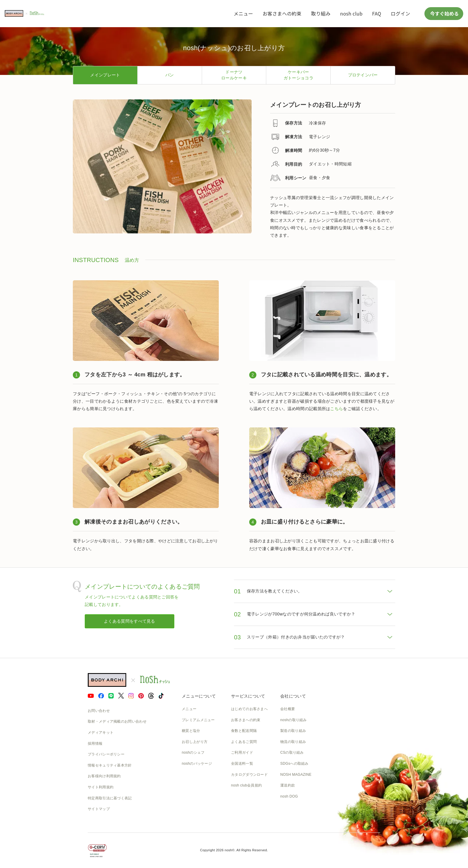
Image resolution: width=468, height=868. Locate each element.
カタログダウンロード (249, 775)
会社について (293, 696)
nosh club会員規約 (246, 785)
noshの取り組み (294, 720)
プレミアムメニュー (198, 720)
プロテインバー (363, 75)
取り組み (321, 13)
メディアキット (101, 732)
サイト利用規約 (101, 787)
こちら (337, 409)
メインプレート (105, 75)
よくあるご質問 (244, 742)
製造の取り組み (293, 731)
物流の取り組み (293, 742)
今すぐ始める (444, 13)
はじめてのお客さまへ (249, 709)
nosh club (351, 13)
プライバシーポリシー (106, 754)
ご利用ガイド (242, 752)
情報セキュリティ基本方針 (110, 765)
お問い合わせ (99, 711)
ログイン (400, 13)
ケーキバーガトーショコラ (298, 75)
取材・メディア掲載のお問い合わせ (117, 721)
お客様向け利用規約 (104, 776)
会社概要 (288, 709)
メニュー (243, 13)
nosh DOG (289, 796)
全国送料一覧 (242, 764)
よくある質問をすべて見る (130, 621)
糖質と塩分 (191, 731)
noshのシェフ (193, 752)
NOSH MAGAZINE (296, 775)
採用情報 (95, 744)
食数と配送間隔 (244, 731)
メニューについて (199, 696)
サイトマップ (99, 809)
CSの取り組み (292, 752)
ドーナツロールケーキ (234, 75)
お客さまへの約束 (282, 13)
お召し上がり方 (195, 742)
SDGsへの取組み (294, 764)
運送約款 (288, 785)
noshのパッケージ (197, 764)
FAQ (377, 13)
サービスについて (248, 696)
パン (170, 75)
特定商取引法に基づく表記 (110, 798)
